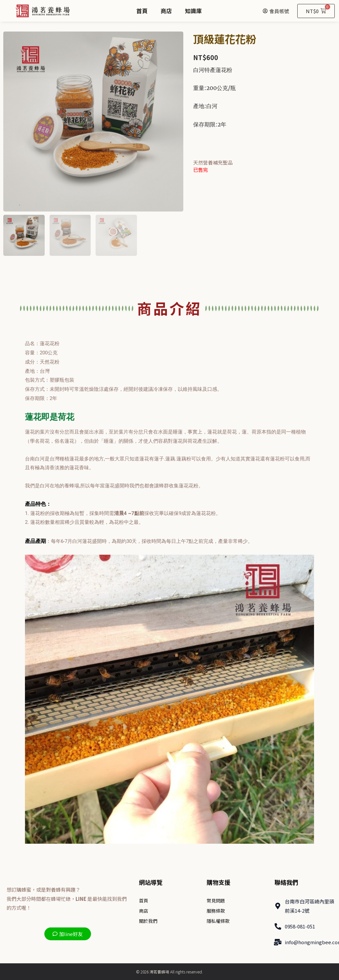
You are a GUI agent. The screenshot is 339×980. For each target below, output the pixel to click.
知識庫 (193, 11)
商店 (166, 11)
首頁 (142, 11)
